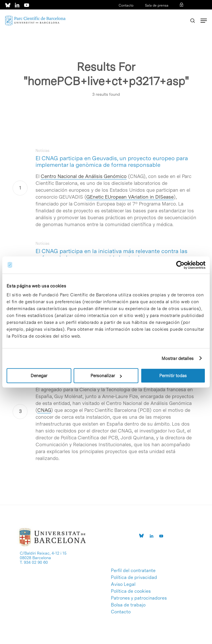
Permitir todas (173, 376)
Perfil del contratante (133, 571)
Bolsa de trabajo (128, 605)
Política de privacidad (134, 578)
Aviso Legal (123, 584)
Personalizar (106, 376)
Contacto (126, 5)
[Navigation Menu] (204, 21)
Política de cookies (131, 591)
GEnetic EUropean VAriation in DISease (130, 197)
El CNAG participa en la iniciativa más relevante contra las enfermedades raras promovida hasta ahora (111, 254)
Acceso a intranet (134, 13)
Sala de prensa (157, 5)
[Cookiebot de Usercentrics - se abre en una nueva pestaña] (180, 265)
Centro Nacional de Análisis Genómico (84, 176)
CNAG (44, 410)
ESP (172, 13)
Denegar (39, 376)
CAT (163, 13)
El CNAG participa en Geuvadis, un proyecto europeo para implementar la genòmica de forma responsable (112, 162)
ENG (181, 13)
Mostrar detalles (178, 358)
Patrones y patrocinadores (139, 598)
